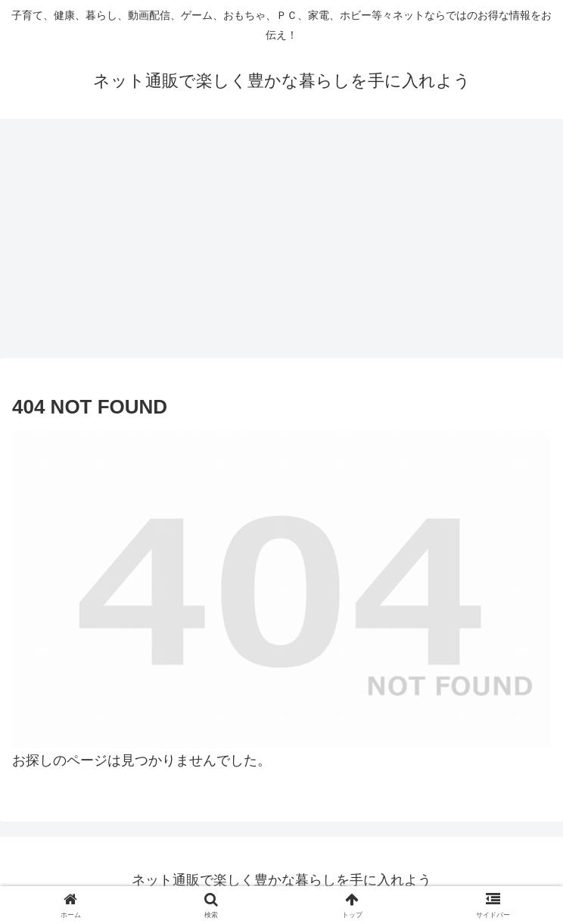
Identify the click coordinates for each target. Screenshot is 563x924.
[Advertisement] (281, 243)
